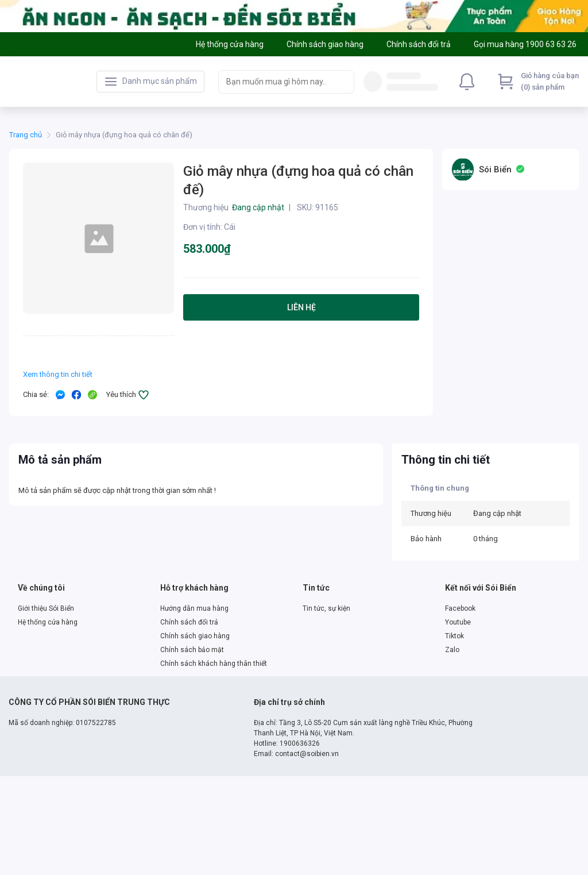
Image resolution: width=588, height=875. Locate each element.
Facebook (460, 608)
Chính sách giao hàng (195, 636)
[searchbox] (276, 82)
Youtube (458, 622)
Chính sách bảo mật (192, 650)
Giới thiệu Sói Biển (46, 608)
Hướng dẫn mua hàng (194, 608)
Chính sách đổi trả (189, 622)
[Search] (343, 82)
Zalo (452, 650)
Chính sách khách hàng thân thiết (214, 664)
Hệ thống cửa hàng (48, 622)
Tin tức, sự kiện (326, 608)
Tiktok (454, 636)
